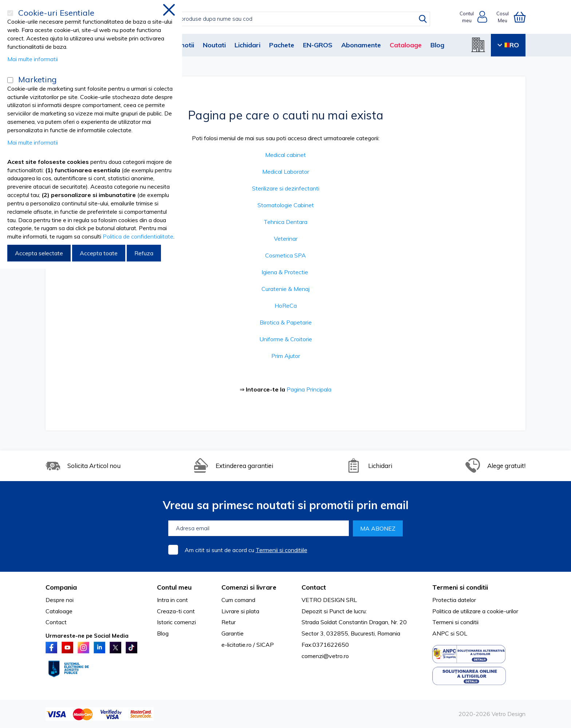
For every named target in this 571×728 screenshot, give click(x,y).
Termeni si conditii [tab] (460, 587)
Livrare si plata (240, 611)
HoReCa (286, 306)
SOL (462, 633)
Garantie (233, 633)
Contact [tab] (314, 587)
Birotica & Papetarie (286, 322)
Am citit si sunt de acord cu (246, 550)
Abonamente (361, 45)
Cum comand (238, 600)
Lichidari (247, 45)
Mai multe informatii (33, 59)
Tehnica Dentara (285, 222)
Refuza (144, 253)
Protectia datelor (454, 600)
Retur (229, 622)
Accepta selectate (39, 253)
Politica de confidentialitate (138, 236)
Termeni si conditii (455, 622)
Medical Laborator (286, 172)
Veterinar (286, 239)
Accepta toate (99, 253)
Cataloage (406, 45)
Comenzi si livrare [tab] (249, 587)
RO (508, 45)
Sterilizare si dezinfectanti (286, 188)
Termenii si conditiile (281, 550)
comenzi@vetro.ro (325, 656)
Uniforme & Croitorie (286, 339)
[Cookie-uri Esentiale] (10, 13)
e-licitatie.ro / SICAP (248, 645)
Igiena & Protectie (285, 272)
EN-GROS (318, 45)
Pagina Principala (309, 389)
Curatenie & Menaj (285, 289)
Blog (437, 45)
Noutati (214, 45)
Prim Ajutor (286, 356)
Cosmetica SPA (285, 255)
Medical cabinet (285, 155)
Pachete (282, 45)
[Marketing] (10, 80)
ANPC (441, 633)
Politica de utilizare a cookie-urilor (475, 611)
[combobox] (293, 19)
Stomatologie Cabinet (286, 205)
